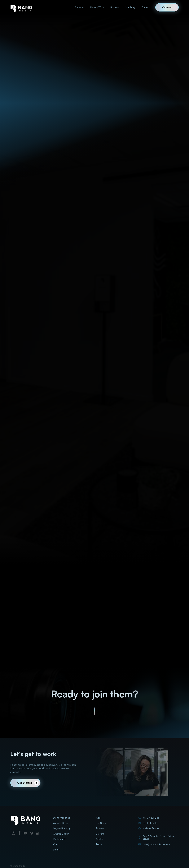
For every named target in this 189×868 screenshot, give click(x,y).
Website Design (61, 823)
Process (115, 7)
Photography (60, 839)
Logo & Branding (62, 828)
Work (98, 818)
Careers (146, 7)
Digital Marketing (62, 818)
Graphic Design (61, 834)
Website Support (151, 828)
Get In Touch (150, 823)
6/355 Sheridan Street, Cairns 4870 (158, 838)
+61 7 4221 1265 (151, 818)
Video (56, 844)
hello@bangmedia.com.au (156, 844)
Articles (99, 839)
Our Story (130, 7)
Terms (99, 844)
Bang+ (56, 850)
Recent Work (97, 7)
